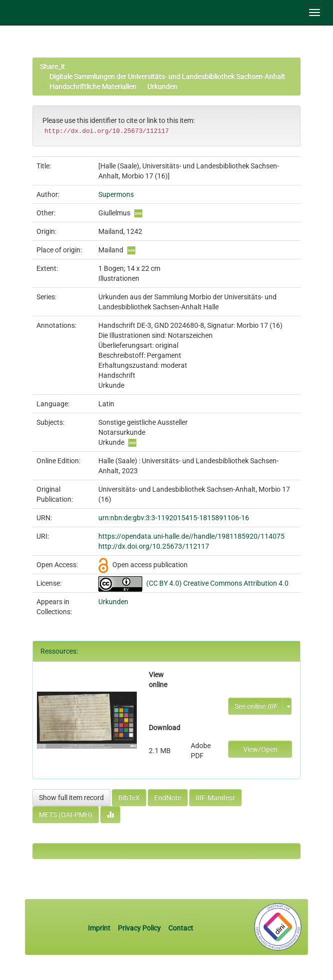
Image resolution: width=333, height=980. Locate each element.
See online (256, 706)
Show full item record (71, 798)
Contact (181, 928)
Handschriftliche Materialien (93, 86)
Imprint (100, 928)
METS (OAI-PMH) (66, 815)
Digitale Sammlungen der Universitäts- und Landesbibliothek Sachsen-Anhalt (167, 76)
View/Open (260, 749)
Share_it (52, 66)
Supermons (116, 194)
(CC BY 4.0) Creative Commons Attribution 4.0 (217, 583)
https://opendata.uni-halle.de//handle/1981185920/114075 (191, 536)
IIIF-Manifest (215, 798)
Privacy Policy (139, 928)
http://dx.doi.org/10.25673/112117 (154, 546)
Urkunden (162, 86)
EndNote (168, 798)
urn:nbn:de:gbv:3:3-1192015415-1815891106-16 (174, 518)
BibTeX (129, 798)
